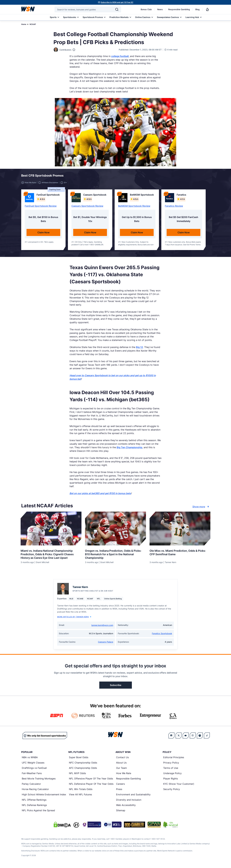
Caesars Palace (106, 644)
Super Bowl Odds (79, 759)
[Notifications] (207, 9)
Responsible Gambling (179, 9)
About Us (121, 764)
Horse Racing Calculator (35, 791)
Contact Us (122, 759)
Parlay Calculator (31, 786)
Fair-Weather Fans (32, 775)
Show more (201, 508)
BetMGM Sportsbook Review (134, 208)
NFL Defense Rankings (34, 807)
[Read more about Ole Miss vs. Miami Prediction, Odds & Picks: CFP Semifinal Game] (180, 553)
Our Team (121, 770)
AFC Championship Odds (83, 770)
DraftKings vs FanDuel (34, 770)
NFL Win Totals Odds (81, 791)
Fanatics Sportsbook (162, 635)
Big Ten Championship (129, 449)
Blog (197, 9)
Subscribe (116, 687)
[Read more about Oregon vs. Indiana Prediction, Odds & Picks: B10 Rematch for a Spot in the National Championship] (115, 555)
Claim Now (43, 234)
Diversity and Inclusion (129, 802)
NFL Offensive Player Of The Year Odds (91, 780)
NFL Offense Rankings (34, 802)
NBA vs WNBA (30, 759)
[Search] (117, 9)
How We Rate (124, 775)
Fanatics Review (174, 208)
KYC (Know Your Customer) (179, 786)
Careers (120, 786)
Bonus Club (146, 9)
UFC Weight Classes (33, 764)
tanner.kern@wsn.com (102, 627)
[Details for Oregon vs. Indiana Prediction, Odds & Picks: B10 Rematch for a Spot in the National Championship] (115, 530)
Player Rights (171, 780)
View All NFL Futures (80, 796)
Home (24, 24)
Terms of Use (171, 770)
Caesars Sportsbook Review (87, 208)
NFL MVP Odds (77, 775)
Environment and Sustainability (133, 796)
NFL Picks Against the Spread (38, 812)
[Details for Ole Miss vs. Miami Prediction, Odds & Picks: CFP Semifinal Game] (180, 530)
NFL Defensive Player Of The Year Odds (91, 786)
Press (119, 791)
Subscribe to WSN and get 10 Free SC (117, 2)
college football (120, 56)
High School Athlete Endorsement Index (44, 796)
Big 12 (139, 349)
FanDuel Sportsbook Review (41, 208)
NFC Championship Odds (83, 764)
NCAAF (33, 24)
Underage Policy (172, 775)
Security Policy (172, 791)
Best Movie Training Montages (39, 780)
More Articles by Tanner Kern (74, 619)
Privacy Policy (171, 764)
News (160, 9)
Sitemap (121, 812)
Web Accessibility (126, 807)
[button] (200, 176)
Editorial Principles (174, 759)
